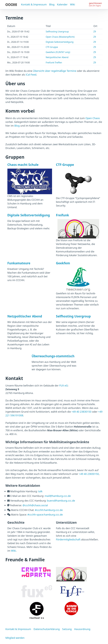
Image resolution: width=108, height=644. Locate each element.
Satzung (67, 629)
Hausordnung (82, 629)
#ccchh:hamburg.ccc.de (49, 510)
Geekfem (63, 263)
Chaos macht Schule (23, 165)
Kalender (62, 4)
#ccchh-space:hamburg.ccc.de (45, 515)
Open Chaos (93, 118)
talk (40, 491)
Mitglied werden (15, 638)
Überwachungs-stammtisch (53, 356)
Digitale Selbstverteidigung (60, 42)
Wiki (72, 4)
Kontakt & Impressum (34, 4)
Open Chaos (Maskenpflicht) (60, 37)
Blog (52, 4)
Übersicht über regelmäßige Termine (55, 71)
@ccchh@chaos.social (35, 505)
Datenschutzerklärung (47, 629)
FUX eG (64, 385)
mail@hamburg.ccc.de (58, 496)
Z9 (95, 32)
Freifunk (62, 215)
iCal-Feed (31, 75)
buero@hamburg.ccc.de (61, 501)
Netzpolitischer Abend (57, 57)
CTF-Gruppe (52, 47)
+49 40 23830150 (81, 412)
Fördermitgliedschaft (68, 539)
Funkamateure (19, 263)
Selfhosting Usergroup (57, 32)
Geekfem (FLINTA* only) (58, 52)
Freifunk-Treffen (54, 63)
